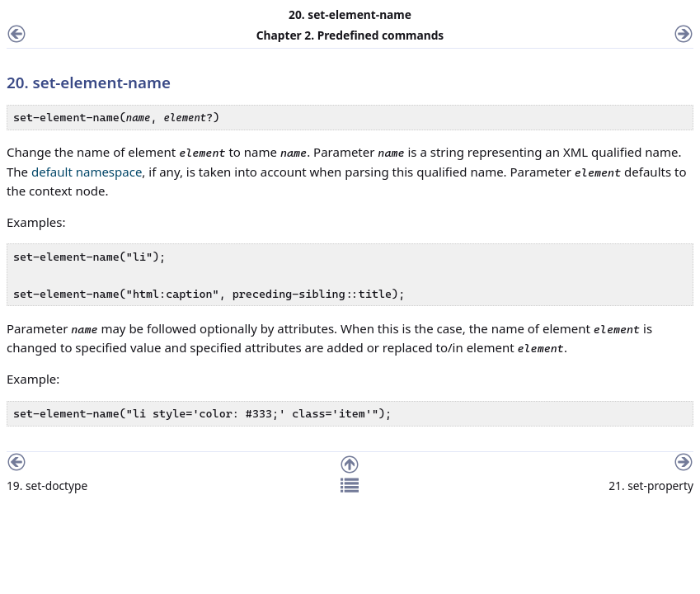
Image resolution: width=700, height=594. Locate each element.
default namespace (87, 172)
